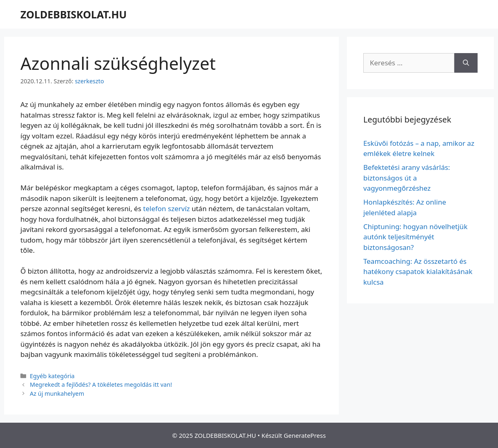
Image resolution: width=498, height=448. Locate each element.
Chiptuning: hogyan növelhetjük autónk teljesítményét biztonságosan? (415, 237)
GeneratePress (305, 435)
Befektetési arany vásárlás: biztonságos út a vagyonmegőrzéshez (407, 178)
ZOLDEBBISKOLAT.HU (73, 14)
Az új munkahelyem (57, 393)
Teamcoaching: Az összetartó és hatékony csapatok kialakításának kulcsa (418, 272)
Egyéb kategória (52, 376)
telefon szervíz (167, 208)
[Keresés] (466, 63)
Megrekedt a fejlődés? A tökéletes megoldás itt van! (101, 384)
